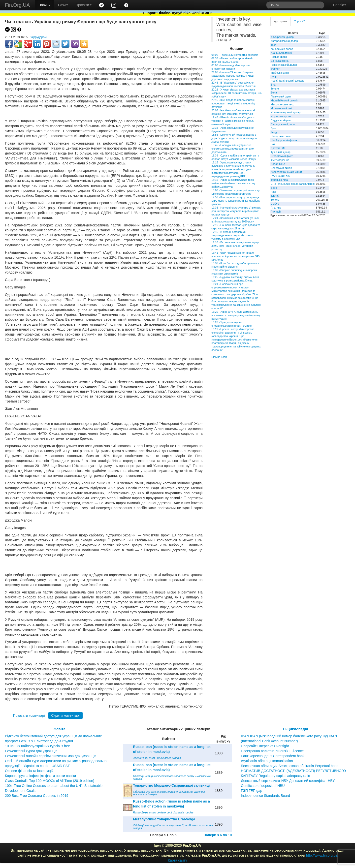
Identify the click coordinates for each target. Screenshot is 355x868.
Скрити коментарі (65, 715)
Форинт (275, 69)
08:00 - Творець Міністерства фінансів (235, 55)
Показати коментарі (29, 715)
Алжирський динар (282, 37)
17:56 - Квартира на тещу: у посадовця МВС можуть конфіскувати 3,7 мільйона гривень (236, 201)
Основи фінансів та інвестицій (29, 771)
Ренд (274, 132)
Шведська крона (281, 136)
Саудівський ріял (281, 120)
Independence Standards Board (265, 796)
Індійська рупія (280, 73)
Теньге (275, 89)
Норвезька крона (281, 116)
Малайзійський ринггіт (284, 100)
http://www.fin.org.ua (322, 855)
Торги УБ (300, 21)
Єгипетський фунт (282, 156)
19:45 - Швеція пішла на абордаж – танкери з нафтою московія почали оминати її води (233, 121)
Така (274, 45)
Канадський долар (282, 49)
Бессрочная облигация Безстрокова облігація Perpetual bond (290, 766)
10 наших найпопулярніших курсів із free (37, 746)
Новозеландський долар (286, 112)
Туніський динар (281, 152)
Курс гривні (280, 21)
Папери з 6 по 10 (218, 835)
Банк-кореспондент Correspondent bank (273, 756)
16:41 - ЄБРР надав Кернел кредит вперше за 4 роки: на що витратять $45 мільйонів (235, 256)
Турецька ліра (279, 180)
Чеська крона (279, 57)
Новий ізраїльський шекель (287, 81)
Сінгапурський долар (283, 124)
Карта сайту (178, 860)
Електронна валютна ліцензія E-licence (272, 751)
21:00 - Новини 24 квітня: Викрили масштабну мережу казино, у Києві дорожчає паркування (233, 76)
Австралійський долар (284, 41)
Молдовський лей (281, 108)
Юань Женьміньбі (282, 53)
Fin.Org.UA (17, 5)
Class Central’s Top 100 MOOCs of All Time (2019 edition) (50, 781)
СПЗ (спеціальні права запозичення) (293, 184)
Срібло (275, 204)
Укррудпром (38, 37)
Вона (274, 93)
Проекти (84, 5)
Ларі (273, 192)
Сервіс (340, 5)
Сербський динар (281, 168)
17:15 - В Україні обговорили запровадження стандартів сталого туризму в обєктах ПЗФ (233, 235)
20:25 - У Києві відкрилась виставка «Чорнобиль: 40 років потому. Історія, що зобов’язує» (236, 93)
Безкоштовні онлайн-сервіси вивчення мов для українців (51, 756)
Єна (273, 85)
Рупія (274, 77)
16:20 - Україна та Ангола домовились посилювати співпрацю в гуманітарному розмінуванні (236, 315)
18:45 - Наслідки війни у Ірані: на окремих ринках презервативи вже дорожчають (232, 149)
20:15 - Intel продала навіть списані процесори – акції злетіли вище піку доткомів (233, 103)
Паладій (276, 212)
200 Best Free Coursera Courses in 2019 (37, 796)
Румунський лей (280, 176)
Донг (274, 128)
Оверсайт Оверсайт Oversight (265, 746)
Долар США (278, 164)
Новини (45, 5)
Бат (273, 144)
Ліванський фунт (281, 96)
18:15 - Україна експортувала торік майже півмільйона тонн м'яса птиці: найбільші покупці (234, 183)
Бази (63, 5)
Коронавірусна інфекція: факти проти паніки (40, 776)
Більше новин (220, 357)
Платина (276, 208)
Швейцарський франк (284, 140)
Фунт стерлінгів (280, 160)
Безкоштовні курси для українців (31, 751)
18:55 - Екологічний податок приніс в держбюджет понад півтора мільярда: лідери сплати (234, 138)
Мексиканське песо (282, 104)
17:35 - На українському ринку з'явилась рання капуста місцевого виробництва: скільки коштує (236, 211)
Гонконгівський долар (284, 65)
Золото (275, 200)
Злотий (275, 196)
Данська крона (280, 61)
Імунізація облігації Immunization (267, 761)
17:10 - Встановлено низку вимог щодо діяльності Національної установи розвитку (235, 246)
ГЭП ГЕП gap (252, 791)
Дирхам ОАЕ (278, 148)
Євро (274, 188)
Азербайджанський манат (286, 172)
